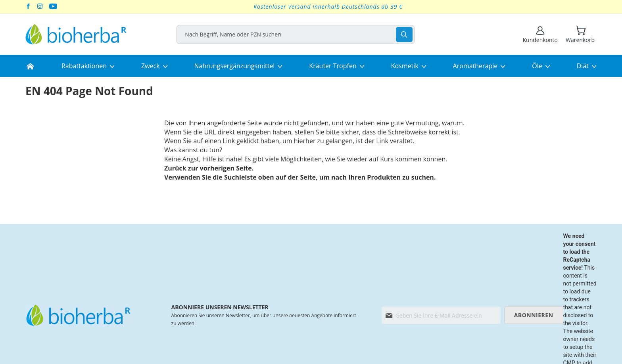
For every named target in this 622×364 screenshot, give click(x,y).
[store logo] (76, 34)
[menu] (311, 66)
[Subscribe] (534, 315)
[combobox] (298, 34)
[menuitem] (30, 66)
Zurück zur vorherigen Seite (208, 168)
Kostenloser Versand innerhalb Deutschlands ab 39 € (328, 7)
